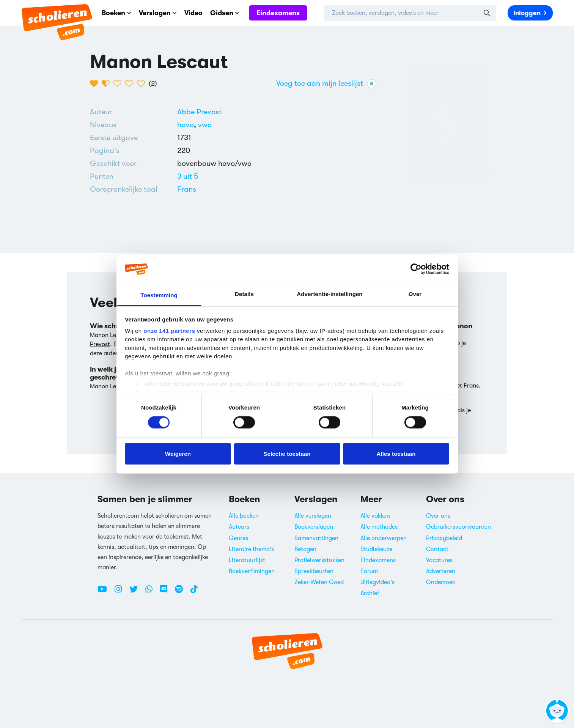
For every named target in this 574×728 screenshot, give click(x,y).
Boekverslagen (314, 527)
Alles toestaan (396, 453)
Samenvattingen (316, 538)
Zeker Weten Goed (319, 582)
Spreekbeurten (314, 571)
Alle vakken (375, 516)
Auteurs (239, 527)
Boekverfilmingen (252, 571)
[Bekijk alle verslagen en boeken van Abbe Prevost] (199, 112)
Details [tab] (244, 294)
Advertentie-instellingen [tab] (329, 294)
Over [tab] (415, 294)
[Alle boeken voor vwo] (205, 125)
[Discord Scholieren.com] (167, 592)
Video (193, 13)
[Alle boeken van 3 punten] (188, 176)
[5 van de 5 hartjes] (143, 84)
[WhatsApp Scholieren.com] (152, 592)
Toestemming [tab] (159, 295)
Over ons (438, 516)
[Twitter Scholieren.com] (136, 592)
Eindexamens (278, 13)
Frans (187, 189)
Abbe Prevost (199, 112)
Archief (370, 593)
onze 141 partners (169, 331)
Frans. (472, 386)
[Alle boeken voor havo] (188, 125)
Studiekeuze (376, 549)
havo (188, 125)
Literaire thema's (251, 549)
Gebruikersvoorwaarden (458, 527)
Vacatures (439, 560)
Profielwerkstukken (319, 560)
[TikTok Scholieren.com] (194, 592)
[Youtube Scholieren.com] (105, 592)
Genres (238, 538)
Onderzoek (441, 582)
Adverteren (441, 571)
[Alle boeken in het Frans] (187, 189)
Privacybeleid (444, 538)
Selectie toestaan (287, 453)
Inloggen (530, 13)
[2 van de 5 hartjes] (108, 84)
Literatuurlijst (247, 560)
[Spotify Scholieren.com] (182, 592)
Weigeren (178, 453)
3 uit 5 (188, 176)
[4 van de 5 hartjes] (131, 84)
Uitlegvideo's (377, 582)
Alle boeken (244, 516)
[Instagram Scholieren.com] (121, 592)
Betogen (305, 549)
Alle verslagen (313, 516)
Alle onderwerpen (384, 538)
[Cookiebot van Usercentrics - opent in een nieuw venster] (416, 269)
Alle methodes (379, 527)
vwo (205, 125)
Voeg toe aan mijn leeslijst (326, 84)
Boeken (116, 13)
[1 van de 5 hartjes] (96, 84)
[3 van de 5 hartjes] (119, 84)
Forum (369, 571)
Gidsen (225, 13)
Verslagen (158, 13)
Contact (437, 549)
